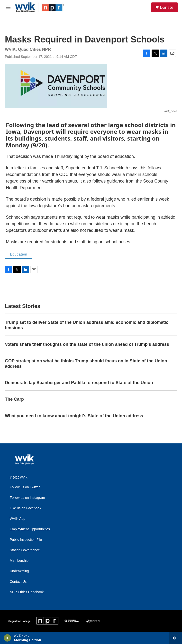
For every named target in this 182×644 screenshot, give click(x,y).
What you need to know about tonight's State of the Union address (74, 416)
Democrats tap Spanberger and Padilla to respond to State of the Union (79, 383)
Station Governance (25, 550)
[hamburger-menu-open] (8, 7)
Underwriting (19, 571)
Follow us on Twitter (25, 487)
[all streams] (176, 638)
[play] (7, 638)
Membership (19, 561)
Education (19, 254)
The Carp (14, 399)
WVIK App (18, 519)
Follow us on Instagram (27, 498)
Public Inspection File (26, 540)
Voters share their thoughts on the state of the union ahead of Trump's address (87, 344)
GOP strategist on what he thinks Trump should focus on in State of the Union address (86, 364)
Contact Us (18, 582)
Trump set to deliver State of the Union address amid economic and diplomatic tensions (87, 325)
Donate (167, 7)
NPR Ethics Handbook (27, 592)
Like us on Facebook (25, 508)
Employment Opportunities (30, 529)
